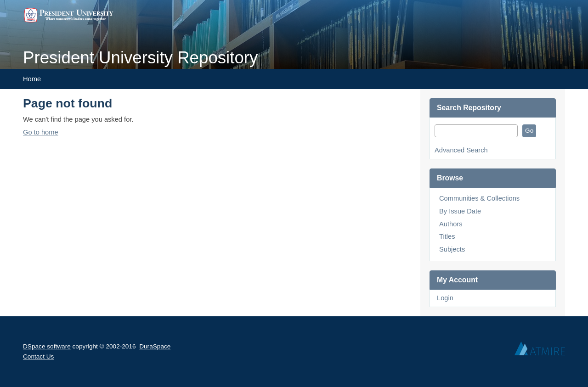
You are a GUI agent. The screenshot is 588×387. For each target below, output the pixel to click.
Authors (451, 224)
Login (445, 298)
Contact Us (38, 356)
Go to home (41, 132)
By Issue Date (460, 211)
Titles (447, 236)
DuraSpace (155, 346)
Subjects (452, 249)
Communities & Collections (479, 198)
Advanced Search (461, 150)
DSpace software (47, 346)
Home (32, 79)
